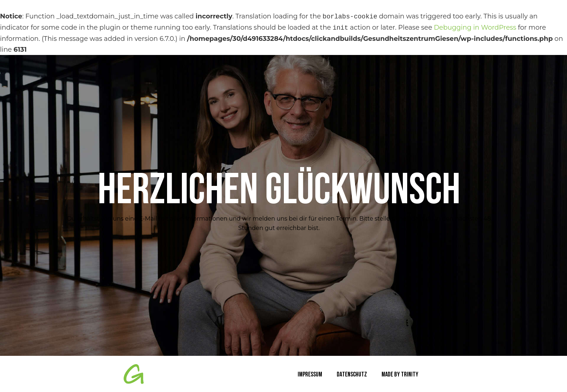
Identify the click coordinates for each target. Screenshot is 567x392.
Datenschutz (352, 375)
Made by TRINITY (400, 375)
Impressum (310, 375)
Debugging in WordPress (475, 28)
